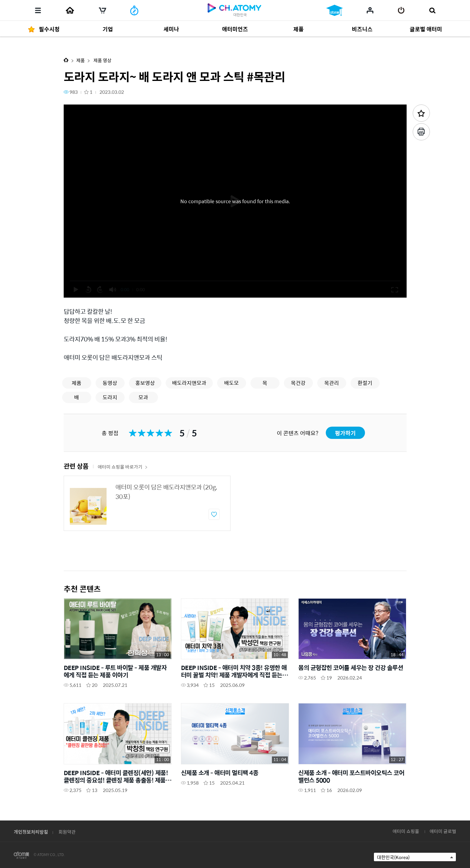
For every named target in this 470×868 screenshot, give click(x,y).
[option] (147, 503)
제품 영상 (102, 60)
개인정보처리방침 (31, 832)
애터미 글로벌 (443, 831)
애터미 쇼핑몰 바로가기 (123, 467)
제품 (81, 60)
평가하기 (345, 433)
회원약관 (67, 832)
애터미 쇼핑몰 (406, 831)
